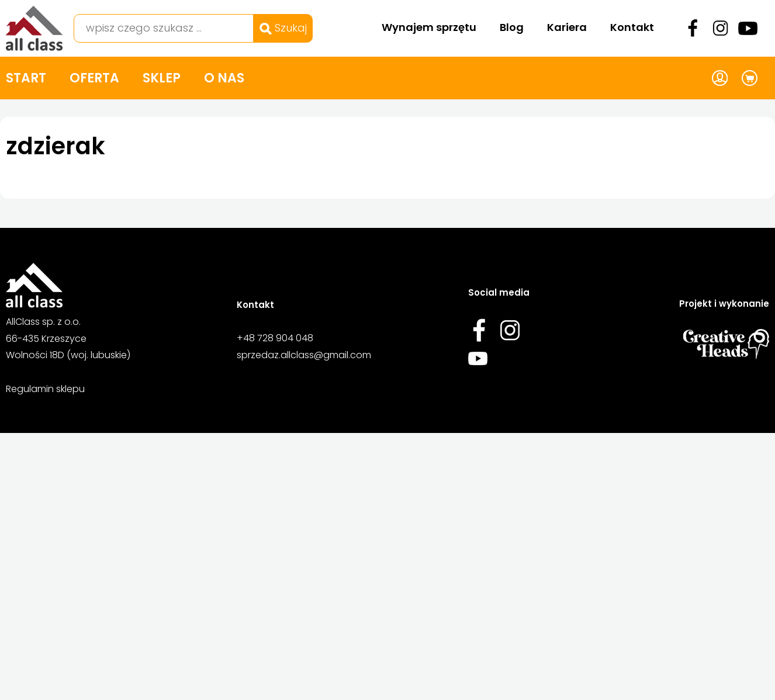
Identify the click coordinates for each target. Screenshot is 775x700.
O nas (224, 78)
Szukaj (283, 28)
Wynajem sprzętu (429, 27)
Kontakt (632, 27)
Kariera (567, 27)
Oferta (94, 78)
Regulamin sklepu (45, 389)
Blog (512, 27)
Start (26, 78)
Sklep (162, 78)
